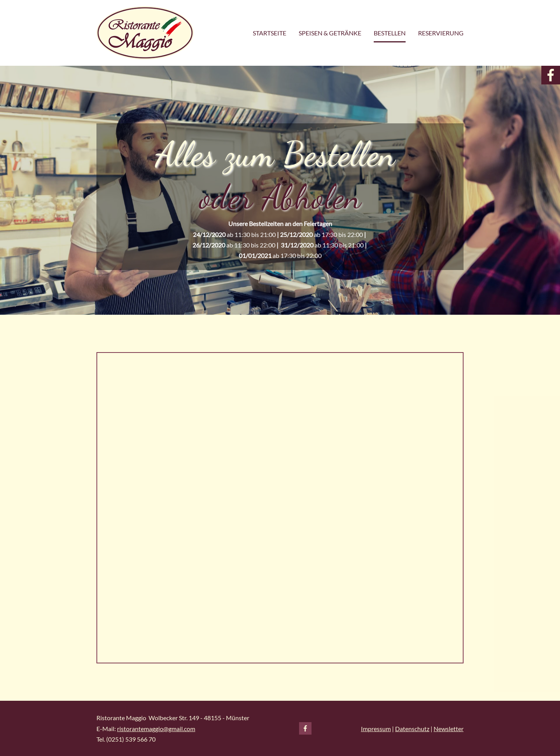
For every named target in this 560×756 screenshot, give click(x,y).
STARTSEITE (269, 33)
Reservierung (441, 33)
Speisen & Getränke (330, 33)
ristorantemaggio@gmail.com (156, 729)
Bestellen (390, 33)
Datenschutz (412, 729)
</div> (280, 508)
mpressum (377, 729)
